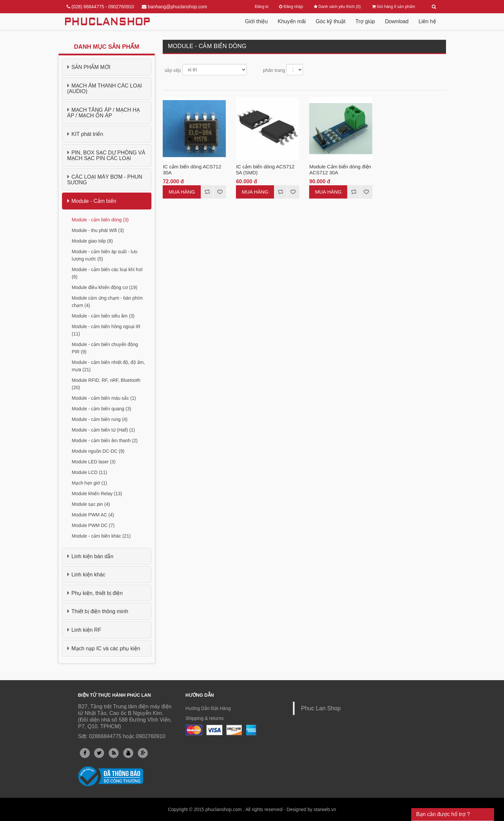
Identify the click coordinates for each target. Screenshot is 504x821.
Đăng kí (262, 7)
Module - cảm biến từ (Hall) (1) (104, 430)
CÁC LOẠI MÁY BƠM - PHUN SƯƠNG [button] (105, 180)
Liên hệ (427, 21)
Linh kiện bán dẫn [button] (90, 556)
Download (397, 21)
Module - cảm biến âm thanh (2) (105, 440)
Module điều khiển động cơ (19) (105, 287)
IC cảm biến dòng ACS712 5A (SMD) (265, 170)
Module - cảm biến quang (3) (102, 409)
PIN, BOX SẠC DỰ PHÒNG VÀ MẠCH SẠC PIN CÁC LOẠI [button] (106, 155)
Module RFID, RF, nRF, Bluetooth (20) (106, 384)
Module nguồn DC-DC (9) (98, 451)
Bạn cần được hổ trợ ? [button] (443, 814)
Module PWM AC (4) (93, 515)
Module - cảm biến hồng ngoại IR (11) (106, 330)
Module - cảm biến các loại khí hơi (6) (107, 273)
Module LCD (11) (90, 472)
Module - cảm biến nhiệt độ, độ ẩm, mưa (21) (109, 366)
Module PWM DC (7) (93, 525)
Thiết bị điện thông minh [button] (98, 611)
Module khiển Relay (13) (97, 494)
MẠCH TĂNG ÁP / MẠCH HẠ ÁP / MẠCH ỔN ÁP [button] (104, 113)
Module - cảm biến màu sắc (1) (104, 398)
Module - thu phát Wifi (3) (98, 230)
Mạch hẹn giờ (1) (90, 483)
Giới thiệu (256, 21)
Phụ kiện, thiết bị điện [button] (95, 593)
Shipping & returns (205, 718)
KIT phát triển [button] (85, 134)
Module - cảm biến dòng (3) (100, 220)
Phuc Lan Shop (321, 708)
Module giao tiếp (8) (92, 241)
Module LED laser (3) (94, 462)
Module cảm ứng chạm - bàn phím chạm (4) (107, 302)
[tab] (107, 67)
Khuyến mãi (292, 21)
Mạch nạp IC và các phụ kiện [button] (104, 648)
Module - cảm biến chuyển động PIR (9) (105, 348)
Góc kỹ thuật (331, 21)
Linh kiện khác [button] (86, 574)
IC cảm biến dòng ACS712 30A (192, 170)
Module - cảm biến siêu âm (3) (103, 316)
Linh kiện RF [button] (84, 630)
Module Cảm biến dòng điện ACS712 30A (340, 170)
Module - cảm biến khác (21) (101, 536)
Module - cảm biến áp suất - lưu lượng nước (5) (105, 255)
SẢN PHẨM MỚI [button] (89, 67)
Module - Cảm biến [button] (92, 201)
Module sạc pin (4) (91, 504)
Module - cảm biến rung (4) (100, 419)
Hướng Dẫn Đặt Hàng (208, 708)
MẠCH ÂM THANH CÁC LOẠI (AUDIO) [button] (105, 88)
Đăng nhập (291, 7)
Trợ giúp (365, 21)
